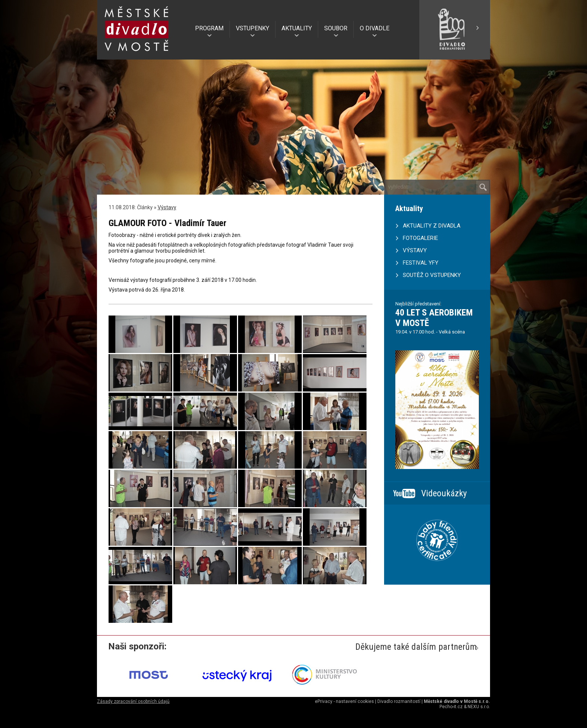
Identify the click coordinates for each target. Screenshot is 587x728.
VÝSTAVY (415, 250)
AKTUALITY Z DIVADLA (432, 226)
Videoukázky (444, 493)
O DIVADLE (375, 28)
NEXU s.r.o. (479, 707)
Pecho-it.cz (451, 707)
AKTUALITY (297, 28)
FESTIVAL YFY (421, 263)
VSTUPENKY (253, 28)
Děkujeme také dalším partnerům (416, 647)
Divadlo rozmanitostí (399, 701)
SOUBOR (336, 28)
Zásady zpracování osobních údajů (133, 701)
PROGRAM (209, 28)
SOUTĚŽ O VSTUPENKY (432, 275)
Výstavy (167, 207)
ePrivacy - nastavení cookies (344, 701)
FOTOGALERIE (420, 238)
